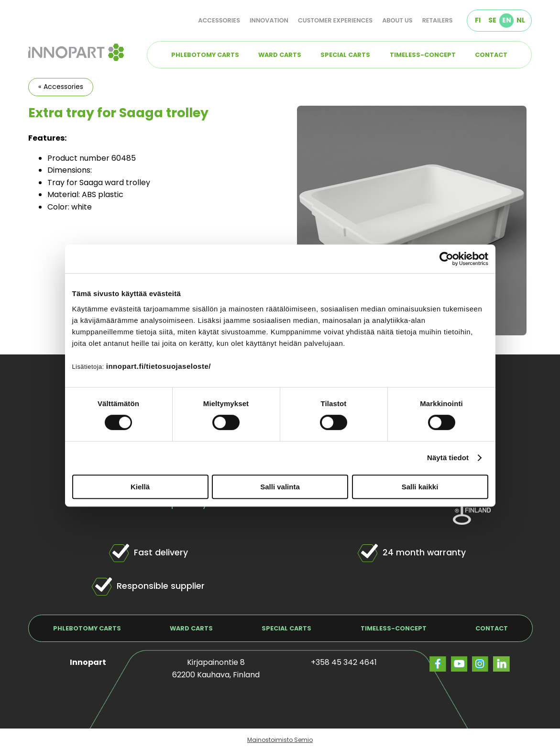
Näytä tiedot (448, 458)
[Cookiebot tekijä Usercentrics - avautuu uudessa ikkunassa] (446, 259)
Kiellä (140, 487)
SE (492, 20)
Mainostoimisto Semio (280, 740)
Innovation (269, 20)
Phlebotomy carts (205, 55)
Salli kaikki (420, 487)
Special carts (345, 55)
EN (507, 20)
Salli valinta (280, 487)
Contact (491, 55)
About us (397, 20)
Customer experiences (335, 20)
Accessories (219, 20)
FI (478, 20)
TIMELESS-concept (423, 55)
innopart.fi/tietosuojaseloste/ (159, 366)
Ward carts (280, 55)
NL (521, 20)
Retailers (438, 20)
